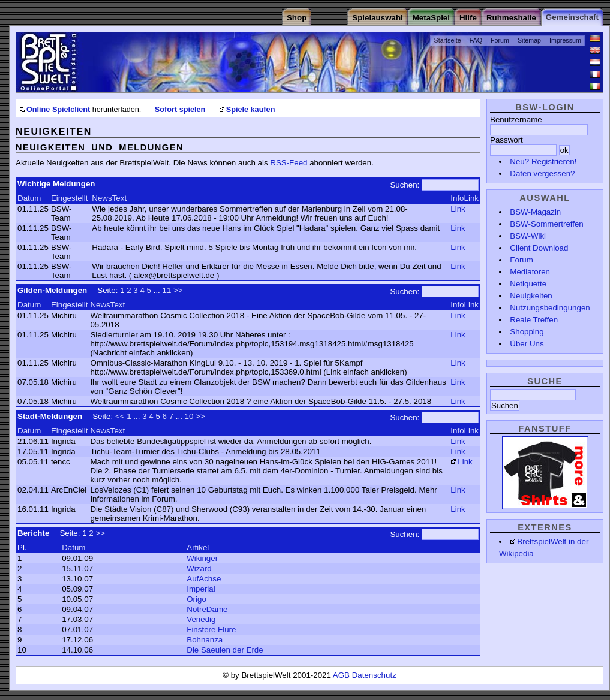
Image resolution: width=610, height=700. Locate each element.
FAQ (476, 40)
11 (167, 290)
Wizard (199, 568)
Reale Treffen (534, 320)
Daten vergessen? (542, 174)
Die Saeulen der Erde (225, 650)
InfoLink (465, 198)
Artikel (198, 547)
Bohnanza (205, 640)
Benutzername (516, 120)
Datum (29, 198)
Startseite (448, 40)
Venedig (201, 619)
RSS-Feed (289, 163)
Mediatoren (530, 272)
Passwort (507, 140)
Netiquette (528, 284)
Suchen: (405, 185)
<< (120, 416)
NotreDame (207, 609)
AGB (342, 675)
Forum (500, 40)
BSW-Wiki (528, 236)
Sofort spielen (180, 110)
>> (178, 290)
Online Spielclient (58, 110)
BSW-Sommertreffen (546, 224)
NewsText (109, 198)
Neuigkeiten (531, 296)
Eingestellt (70, 198)
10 (189, 416)
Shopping (527, 332)
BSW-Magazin (535, 212)
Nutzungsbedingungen (550, 308)
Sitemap (529, 40)
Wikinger (202, 558)
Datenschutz (374, 675)
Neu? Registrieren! (543, 162)
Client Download (539, 248)
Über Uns (527, 344)
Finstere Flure (211, 630)
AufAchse (204, 579)
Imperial (201, 589)
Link (458, 209)
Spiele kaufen (251, 110)
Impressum (565, 40)
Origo (196, 599)
